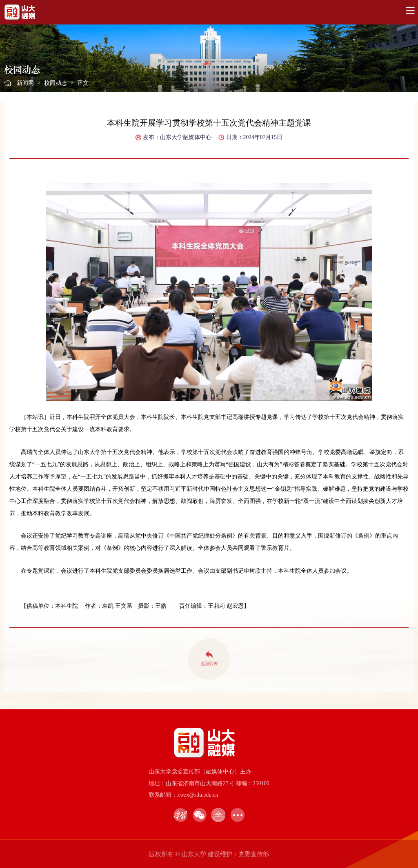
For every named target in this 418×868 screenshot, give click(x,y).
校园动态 (56, 83)
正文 (83, 83)
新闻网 (25, 83)
